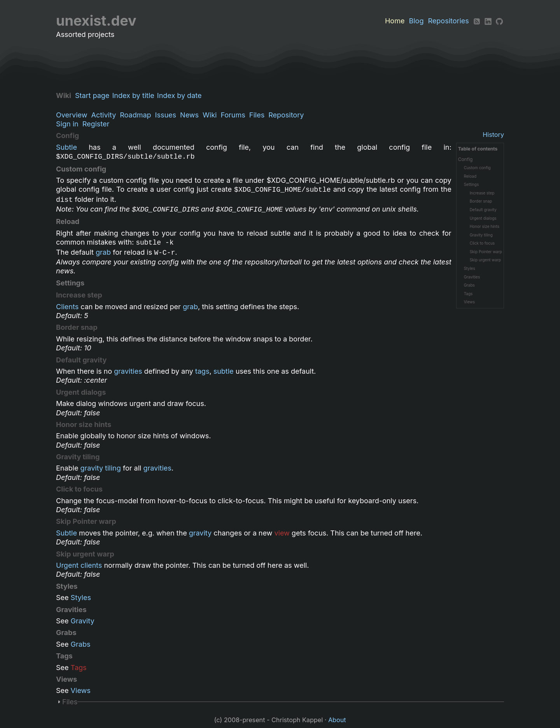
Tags (468, 294)
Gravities (472, 277)
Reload (470, 176)
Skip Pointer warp (486, 252)
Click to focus (482, 243)
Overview (72, 115)
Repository (286, 115)
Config (465, 159)
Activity (103, 115)
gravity (200, 533)
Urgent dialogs (483, 218)
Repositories (449, 21)
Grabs (469, 285)
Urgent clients (79, 565)
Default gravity (483, 210)
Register (96, 124)
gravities (128, 371)
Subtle (66, 147)
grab (103, 252)
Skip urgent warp (486, 260)
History (493, 135)
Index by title (135, 95)
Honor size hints (485, 226)
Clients (67, 307)
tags (202, 371)
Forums (233, 115)
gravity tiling (101, 468)
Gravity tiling (481, 235)
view (282, 533)
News (189, 115)
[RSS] (477, 21)
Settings (472, 184)
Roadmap (135, 115)
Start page (94, 95)
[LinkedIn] (488, 21)
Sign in (67, 124)
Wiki (210, 115)
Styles (470, 268)
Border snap (481, 201)
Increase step (482, 193)
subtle (224, 371)
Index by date (181, 95)
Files (257, 115)
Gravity (83, 621)
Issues (166, 115)
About (337, 720)
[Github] (499, 21)
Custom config (477, 168)
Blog (416, 21)
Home (395, 21)
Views (469, 302)
